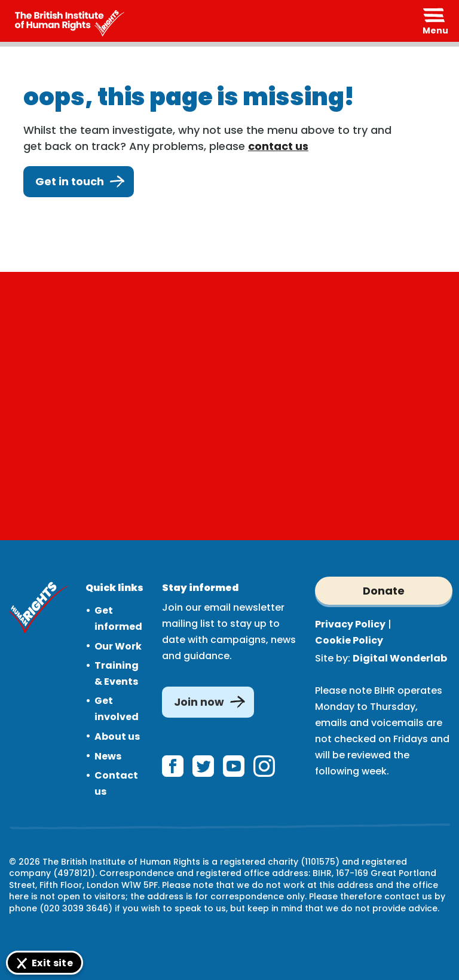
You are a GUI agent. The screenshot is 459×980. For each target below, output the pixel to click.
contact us (278, 146)
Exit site (52, 963)
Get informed (118, 618)
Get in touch (79, 182)
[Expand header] (435, 21)
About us (117, 736)
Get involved (117, 709)
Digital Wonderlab (400, 658)
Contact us (116, 783)
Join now (199, 702)
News (108, 756)
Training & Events (117, 673)
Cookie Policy (349, 640)
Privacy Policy (350, 624)
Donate (384, 591)
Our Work (118, 646)
